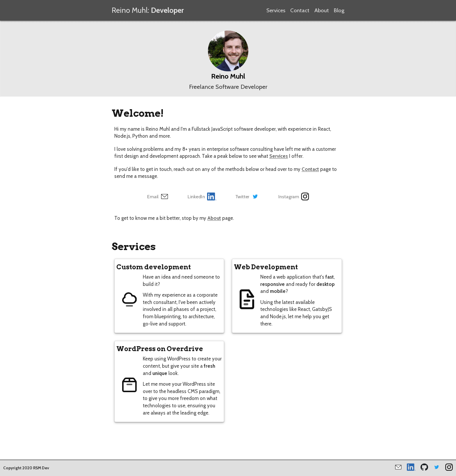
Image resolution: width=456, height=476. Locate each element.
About (322, 10)
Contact (300, 10)
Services (276, 10)
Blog (339, 10)
